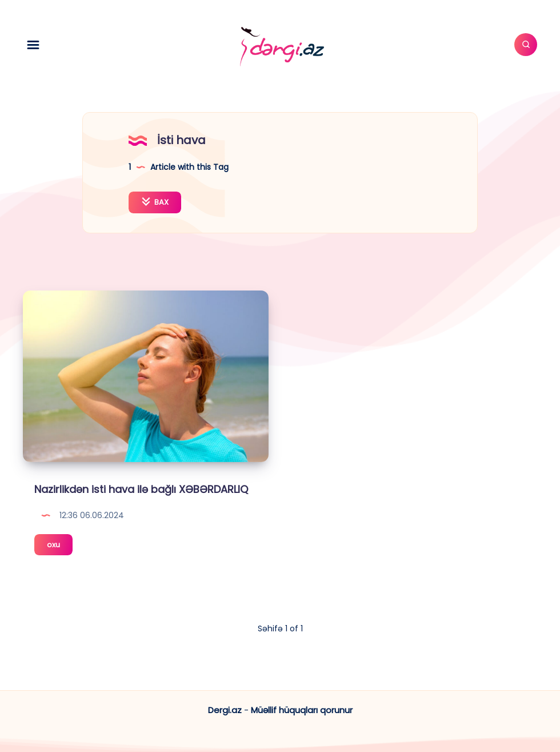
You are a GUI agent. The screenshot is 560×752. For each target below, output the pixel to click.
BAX (155, 202)
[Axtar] (526, 45)
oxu (60, 546)
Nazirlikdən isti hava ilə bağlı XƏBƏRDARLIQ (141, 489)
